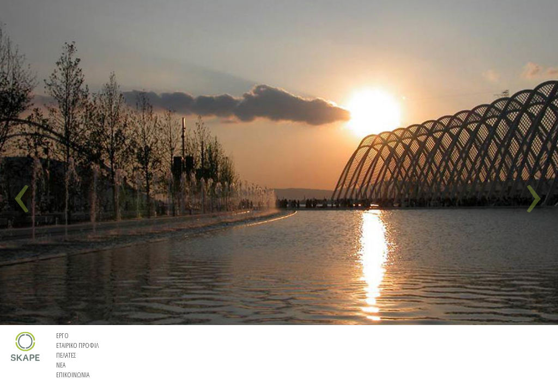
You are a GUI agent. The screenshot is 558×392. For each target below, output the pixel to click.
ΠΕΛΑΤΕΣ (66, 355)
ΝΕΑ (61, 365)
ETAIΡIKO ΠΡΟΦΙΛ (77, 345)
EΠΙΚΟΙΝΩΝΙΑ (73, 375)
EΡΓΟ (62, 335)
